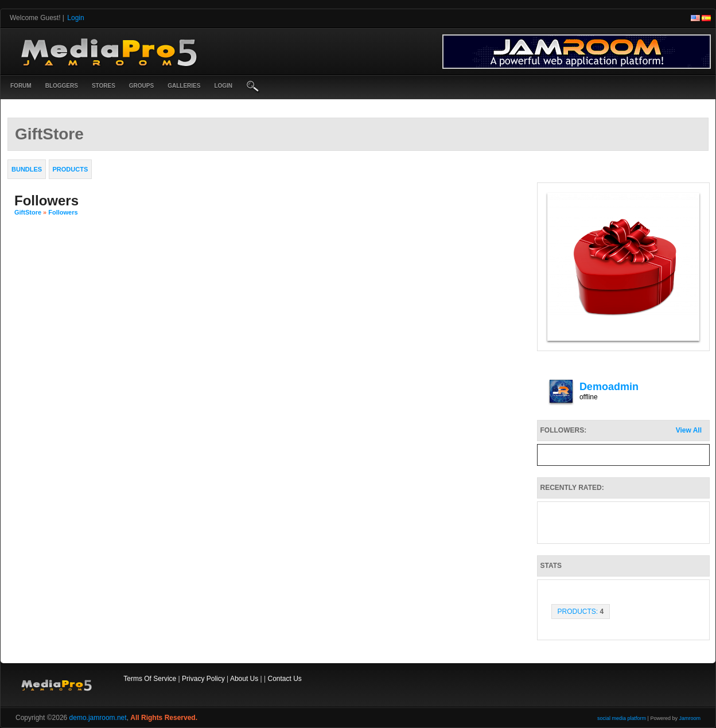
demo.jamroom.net (98, 718)
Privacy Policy (203, 679)
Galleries (184, 86)
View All (689, 430)
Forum (21, 86)
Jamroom (690, 718)
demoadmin (609, 387)
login (223, 86)
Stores (104, 86)
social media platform (622, 718)
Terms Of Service (150, 679)
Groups (141, 86)
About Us (244, 679)
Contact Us (284, 679)
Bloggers (62, 86)
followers (63, 212)
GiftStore (28, 212)
